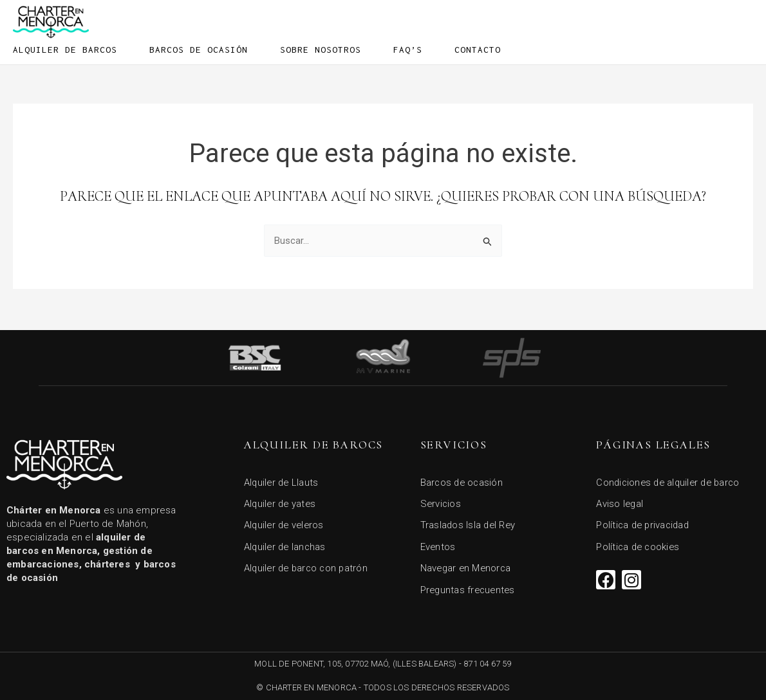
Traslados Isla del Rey (469, 524)
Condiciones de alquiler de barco (671, 480)
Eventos (438, 546)
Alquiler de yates (281, 502)
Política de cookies (639, 546)
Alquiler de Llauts (283, 480)
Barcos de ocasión (199, 50)
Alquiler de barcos (65, 50)
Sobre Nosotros (321, 50)
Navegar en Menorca (467, 567)
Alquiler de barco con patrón (308, 567)
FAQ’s (408, 50)
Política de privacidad (645, 524)
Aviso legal (620, 502)
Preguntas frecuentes (470, 589)
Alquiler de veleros (286, 524)
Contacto (478, 50)
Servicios (441, 502)
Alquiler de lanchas (286, 546)
